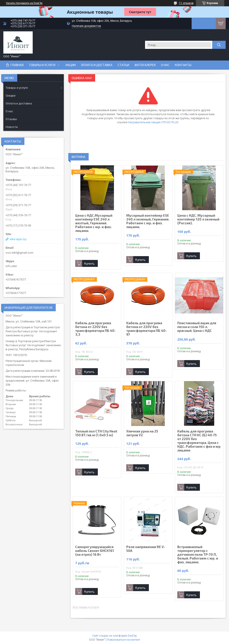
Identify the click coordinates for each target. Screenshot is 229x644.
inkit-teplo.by (18, 239)
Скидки (11, 96)
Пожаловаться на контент (124, 640)
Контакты (183, 65)
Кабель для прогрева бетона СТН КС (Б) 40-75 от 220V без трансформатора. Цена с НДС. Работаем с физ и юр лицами (199, 441)
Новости (12, 127)
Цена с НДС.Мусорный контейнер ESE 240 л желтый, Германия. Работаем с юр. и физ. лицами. (94, 223)
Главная (17, 65)
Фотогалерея (145, 65)
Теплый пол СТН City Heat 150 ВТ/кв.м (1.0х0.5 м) (96, 433)
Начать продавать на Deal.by (24, 3)
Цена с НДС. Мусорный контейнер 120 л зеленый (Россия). (198, 219)
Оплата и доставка (97, 65)
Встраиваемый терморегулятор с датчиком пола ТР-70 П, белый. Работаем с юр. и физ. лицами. (198, 554)
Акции (71, 65)
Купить (89, 263)
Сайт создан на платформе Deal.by (114, 636)
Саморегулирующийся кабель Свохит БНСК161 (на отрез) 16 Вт (95, 551)
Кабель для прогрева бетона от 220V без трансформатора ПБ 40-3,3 (95, 329)
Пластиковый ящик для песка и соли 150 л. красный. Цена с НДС (197, 327)
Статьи (123, 65)
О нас (165, 65)
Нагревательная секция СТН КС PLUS (153, 122)
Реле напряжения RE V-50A (146, 549)
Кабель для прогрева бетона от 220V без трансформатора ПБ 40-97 (147, 329)
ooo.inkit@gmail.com (19, 253)
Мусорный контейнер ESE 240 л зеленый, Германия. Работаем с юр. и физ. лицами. (148, 221)
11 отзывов (186, 3)
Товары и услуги (42, 65)
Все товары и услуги (86, 607)
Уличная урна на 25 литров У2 (142, 433)
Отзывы (11, 119)
